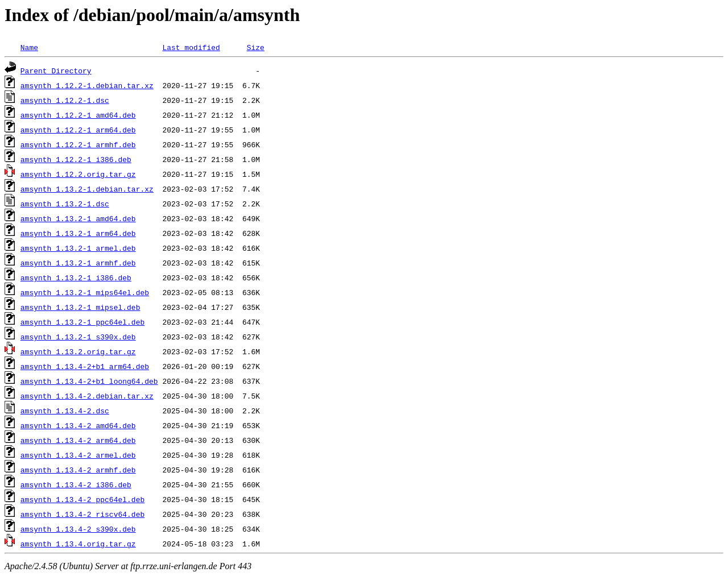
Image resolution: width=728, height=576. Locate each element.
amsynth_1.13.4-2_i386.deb (76, 484)
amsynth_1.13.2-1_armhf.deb (78, 263)
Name (29, 47)
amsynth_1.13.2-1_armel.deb (78, 248)
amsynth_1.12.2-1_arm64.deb (78, 130)
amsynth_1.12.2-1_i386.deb (76, 159)
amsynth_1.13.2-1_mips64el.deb (85, 292)
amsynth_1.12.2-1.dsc (65, 100)
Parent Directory (56, 71)
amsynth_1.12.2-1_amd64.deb (78, 115)
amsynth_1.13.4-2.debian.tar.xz (87, 396)
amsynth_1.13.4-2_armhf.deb (78, 470)
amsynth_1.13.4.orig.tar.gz (78, 544)
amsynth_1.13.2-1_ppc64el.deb (82, 322)
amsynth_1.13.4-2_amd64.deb (78, 425)
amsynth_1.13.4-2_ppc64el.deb (82, 499)
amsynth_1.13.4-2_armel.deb (78, 455)
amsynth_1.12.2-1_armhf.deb (78, 144)
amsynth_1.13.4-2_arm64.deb (78, 440)
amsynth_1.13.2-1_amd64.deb (78, 218)
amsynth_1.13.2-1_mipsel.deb (80, 307)
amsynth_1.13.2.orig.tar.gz (78, 351)
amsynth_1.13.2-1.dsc (65, 204)
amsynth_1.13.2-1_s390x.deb (78, 337)
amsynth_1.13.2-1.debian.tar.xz (87, 189)
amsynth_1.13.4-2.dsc (65, 411)
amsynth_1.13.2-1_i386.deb (76, 277)
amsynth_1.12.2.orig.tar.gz (78, 174)
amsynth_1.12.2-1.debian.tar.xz (87, 85)
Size (256, 47)
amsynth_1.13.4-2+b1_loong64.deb (89, 381)
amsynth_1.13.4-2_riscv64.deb (82, 514)
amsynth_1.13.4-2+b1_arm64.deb (85, 366)
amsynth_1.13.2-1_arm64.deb (78, 233)
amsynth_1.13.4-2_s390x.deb (78, 529)
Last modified (191, 47)
